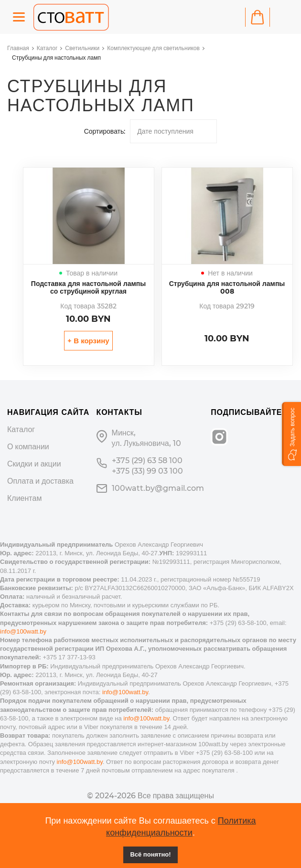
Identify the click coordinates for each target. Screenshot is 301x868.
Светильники (82, 48)
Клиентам (24, 498)
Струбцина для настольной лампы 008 (227, 287)
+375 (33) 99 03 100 (147, 471)
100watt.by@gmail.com (158, 488)
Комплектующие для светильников (153, 48)
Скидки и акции (34, 464)
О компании (28, 447)
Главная (18, 48)
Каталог (47, 48)
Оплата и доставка (40, 481)
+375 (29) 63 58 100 (147, 460)
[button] (291, 434)
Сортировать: (105, 132)
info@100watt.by (23, 631)
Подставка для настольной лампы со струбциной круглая (88, 287)
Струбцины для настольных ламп (56, 58)
